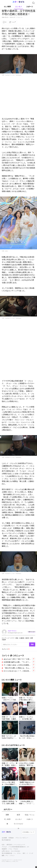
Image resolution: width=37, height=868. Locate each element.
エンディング (6, 638)
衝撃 (32, 638)
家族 (17, 638)
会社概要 (4, 838)
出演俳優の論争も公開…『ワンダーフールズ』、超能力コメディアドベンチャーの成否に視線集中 (18, 662)
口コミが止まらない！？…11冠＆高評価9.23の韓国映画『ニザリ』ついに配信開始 (18, 671)
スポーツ (30, 7)
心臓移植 (22, 638)
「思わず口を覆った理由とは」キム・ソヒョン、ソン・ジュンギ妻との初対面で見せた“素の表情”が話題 (18, 668)
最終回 (27, 638)
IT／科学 (7, 7)
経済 (18, 815)
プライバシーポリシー (22, 838)
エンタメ (19, 7)
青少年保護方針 (6, 840)
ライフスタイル (19, 826)
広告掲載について (28, 832)
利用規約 (11, 838)
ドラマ (13, 638)
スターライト (5, 17)
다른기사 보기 (32, 632)
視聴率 (4, 640)
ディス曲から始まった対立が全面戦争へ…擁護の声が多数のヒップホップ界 (18, 665)
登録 (32, 644)
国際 (7, 815)
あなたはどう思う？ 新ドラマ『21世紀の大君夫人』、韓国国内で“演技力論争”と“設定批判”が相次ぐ (18, 659)
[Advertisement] (18, 97)
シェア (14, 22)
